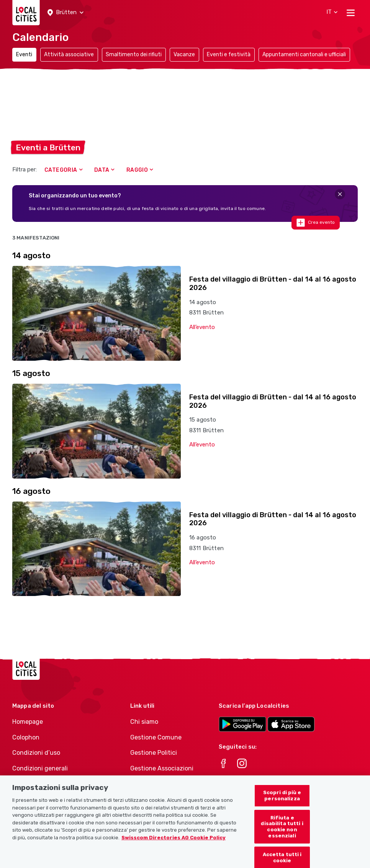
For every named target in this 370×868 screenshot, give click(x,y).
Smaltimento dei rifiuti (134, 55)
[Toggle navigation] (351, 13)
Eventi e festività (229, 55)
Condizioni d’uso (36, 753)
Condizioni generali (40, 768)
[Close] (340, 194)
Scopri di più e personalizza (282, 801)
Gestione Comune (156, 737)
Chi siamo (144, 722)
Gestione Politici (154, 753)
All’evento (202, 327)
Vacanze (184, 55)
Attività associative (69, 55)
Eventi (24, 55)
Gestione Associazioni (162, 768)
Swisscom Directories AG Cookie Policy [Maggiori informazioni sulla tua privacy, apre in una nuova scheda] (174, 843)
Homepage (28, 722)
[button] (65, 13)
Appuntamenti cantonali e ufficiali (304, 55)
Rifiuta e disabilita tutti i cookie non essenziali (282, 832)
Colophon (26, 737)
